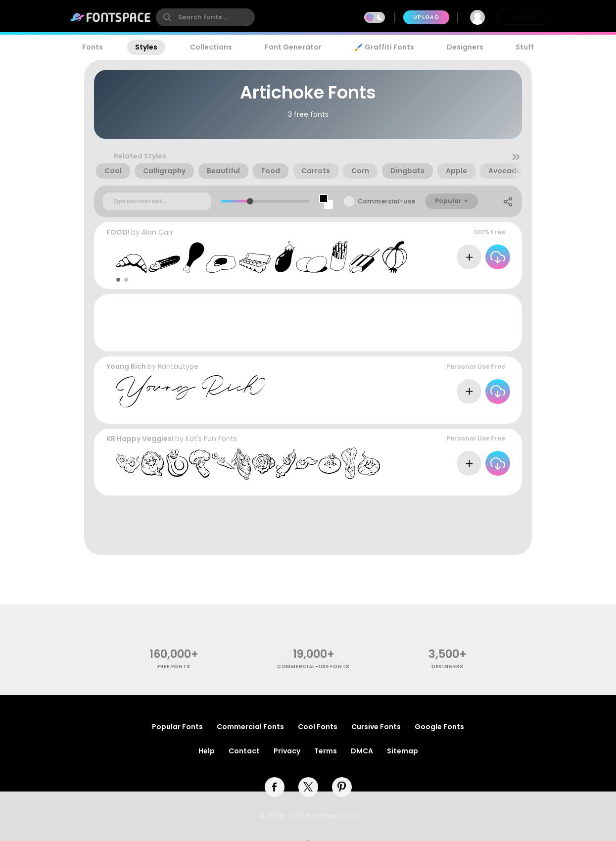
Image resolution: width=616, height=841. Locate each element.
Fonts (93, 47)
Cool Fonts (318, 727)
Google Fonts (439, 727)
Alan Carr (157, 232)
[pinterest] (342, 787)
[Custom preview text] (157, 201)
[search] (205, 17)
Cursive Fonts (376, 727)
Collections (211, 47)
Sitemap (403, 751)
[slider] (250, 201)
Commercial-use (386, 201)
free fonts (174, 667)
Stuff (525, 47)
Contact (244, 751)
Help (207, 751)
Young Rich (126, 366)
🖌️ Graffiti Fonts (384, 47)
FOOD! (118, 232)
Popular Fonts (177, 727)
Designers (465, 47)
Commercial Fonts (250, 727)
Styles (146, 47)
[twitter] (308, 787)
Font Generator (293, 47)
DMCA (362, 751)
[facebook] (275, 787)
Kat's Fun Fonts (211, 439)
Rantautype (178, 366)
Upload (426, 17)
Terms (326, 751)
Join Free (522, 17)
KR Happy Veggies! (140, 439)
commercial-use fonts (313, 667)
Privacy (287, 751)
